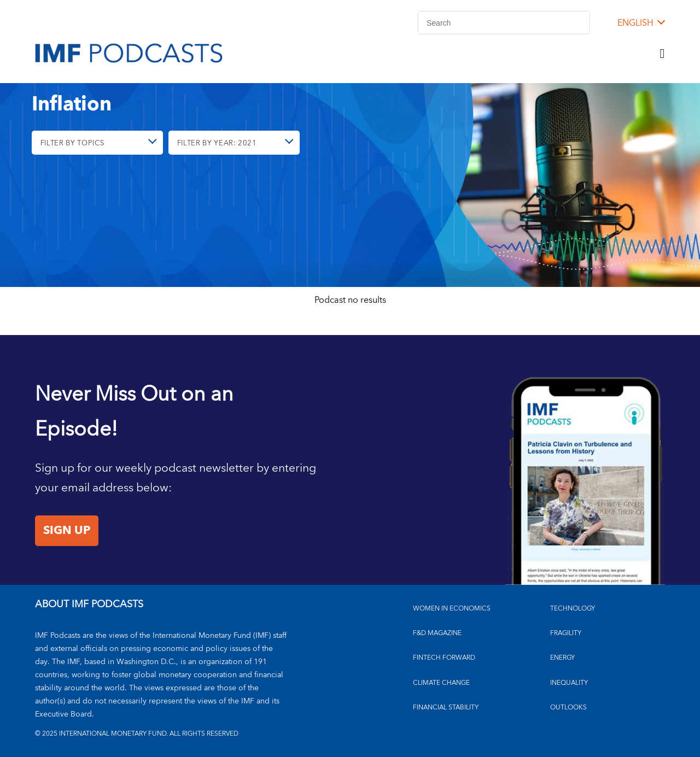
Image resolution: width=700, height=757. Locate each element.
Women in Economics (452, 609)
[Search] (504, 23)
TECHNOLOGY (573, 609)
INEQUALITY (569, 683)
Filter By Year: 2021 (220, 146)
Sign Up (67, 531)
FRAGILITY (566, 633)
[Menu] (662, 54)
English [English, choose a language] (635, 23)
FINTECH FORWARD (444, 658)
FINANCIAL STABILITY (446, 708)
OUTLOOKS (568, 708)
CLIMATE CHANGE (441, 683)
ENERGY (562, 658)
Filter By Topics (76, 146)
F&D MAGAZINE (437, 633)
